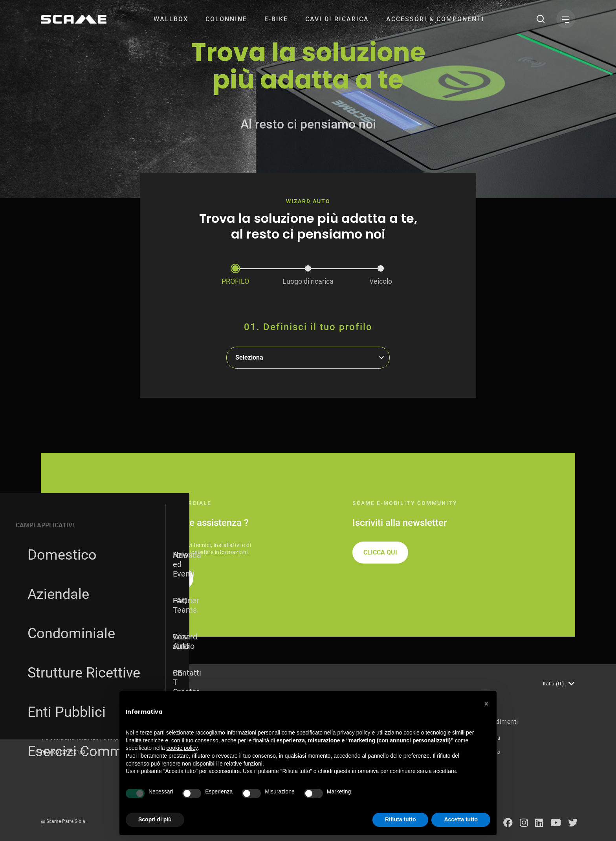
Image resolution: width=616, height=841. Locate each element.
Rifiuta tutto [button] (401, 819)
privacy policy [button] (354, 733)
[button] (486, 704)
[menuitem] (171, 19)
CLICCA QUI (380, 552)
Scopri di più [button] (155, 819)
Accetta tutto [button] (461, 819)
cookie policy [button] (182, 748)
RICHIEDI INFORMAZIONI (147, 578)
